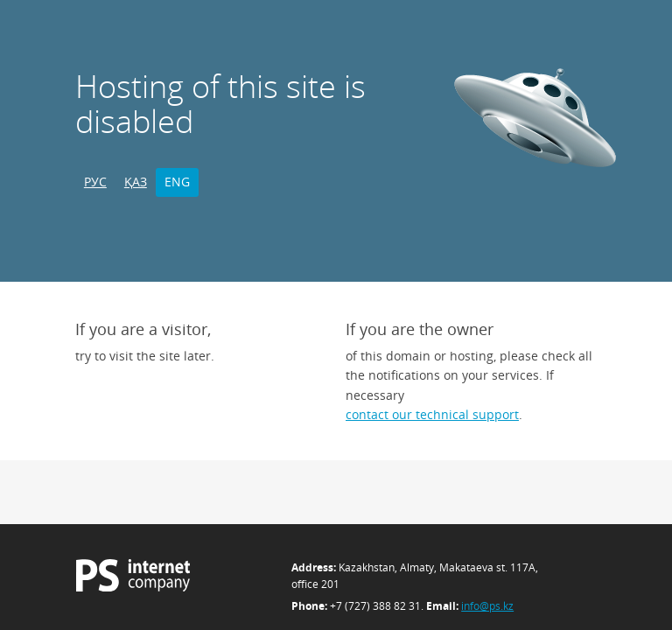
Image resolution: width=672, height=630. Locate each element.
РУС (95, 182)
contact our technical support (432, 414)
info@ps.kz (487, 606)
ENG (177, 182)
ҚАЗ (136, 182)
